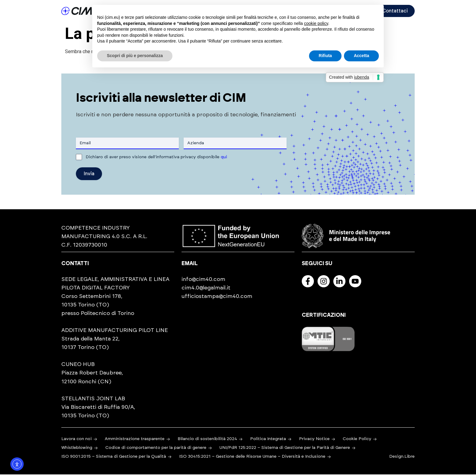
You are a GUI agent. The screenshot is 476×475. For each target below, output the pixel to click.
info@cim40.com (203, 280)
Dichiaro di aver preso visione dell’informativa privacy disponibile (156, 157)
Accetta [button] (361, 56)
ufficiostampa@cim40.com (217, 297)
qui (224, 157)
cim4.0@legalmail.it (206, 288)
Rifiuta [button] (325, 56)
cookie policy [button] (316, 23)
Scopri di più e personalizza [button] (135, 56)
